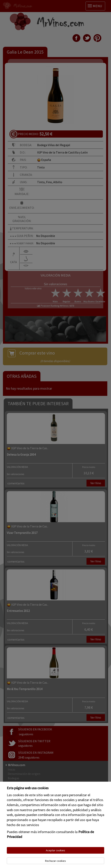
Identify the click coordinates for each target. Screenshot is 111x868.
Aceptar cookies (55, 850)
